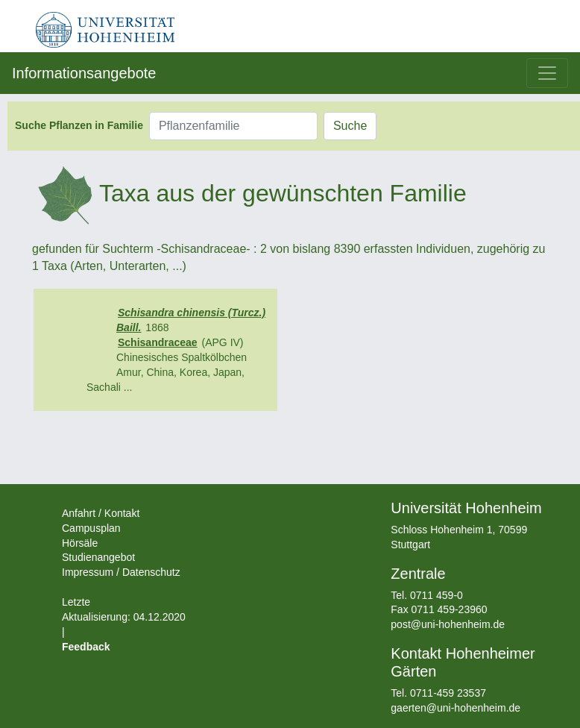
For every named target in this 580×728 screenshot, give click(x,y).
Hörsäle (80, 543)
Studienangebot (98, 557)
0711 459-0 (436, 595)
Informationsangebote (84, 73)
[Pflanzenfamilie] (233, 126)
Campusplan (91, 528)
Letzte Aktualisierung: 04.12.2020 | (124, 617)
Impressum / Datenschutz (121, 572)
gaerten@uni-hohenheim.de (456, 708)
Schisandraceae (158, 342)
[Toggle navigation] (547, 73)
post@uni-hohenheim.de (448, 624)
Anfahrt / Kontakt (101, 513)
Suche (350, 126)
